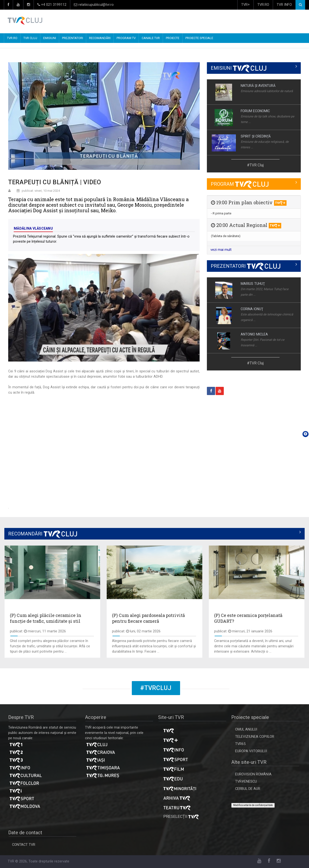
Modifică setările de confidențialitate (253, 805)
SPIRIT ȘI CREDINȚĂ (256, 136)
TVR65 (240, 744)
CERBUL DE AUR (248, 789)
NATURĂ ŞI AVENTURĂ (258, 86)
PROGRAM (240, 184)
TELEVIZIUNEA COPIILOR (255, 737)
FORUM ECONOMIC (255, 111)
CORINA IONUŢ (252, 309)
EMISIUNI (50, 38)
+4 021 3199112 (52, 5)
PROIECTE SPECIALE (199, 38)
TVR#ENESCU (246, 782)
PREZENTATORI (73, 38)
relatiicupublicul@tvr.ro (94, 5)
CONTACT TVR (24, 845)
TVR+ (246, 5)
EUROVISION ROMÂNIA (253, 774)
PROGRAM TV (126, 38)
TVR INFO (284, 5)
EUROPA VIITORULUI (251, 751)
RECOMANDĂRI (100, 38)
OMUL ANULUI (246, 729)
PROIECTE (173, 38)
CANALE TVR (151, 38)
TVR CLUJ (30, 38)
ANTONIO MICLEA (254, 334)
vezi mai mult (221, 250)
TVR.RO (263, 5)
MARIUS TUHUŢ (253, 284)
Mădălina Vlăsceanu (33, 228)
